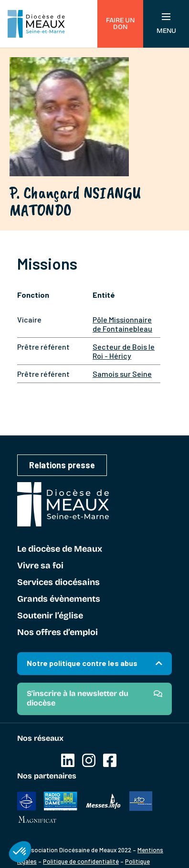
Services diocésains (58, 583)
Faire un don (120, 24)
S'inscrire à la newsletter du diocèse (78, 698)
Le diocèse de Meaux (60, 549)
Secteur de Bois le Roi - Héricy (124, 351)
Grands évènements (59, 599)
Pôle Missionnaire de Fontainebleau (122, 324)
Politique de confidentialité (81, 861)
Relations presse (62, 465)
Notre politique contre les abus (82, 663)
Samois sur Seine (122, 374)
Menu (166, 24)
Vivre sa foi (40, 566)
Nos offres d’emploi (58, 633)
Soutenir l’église (50, 616)
